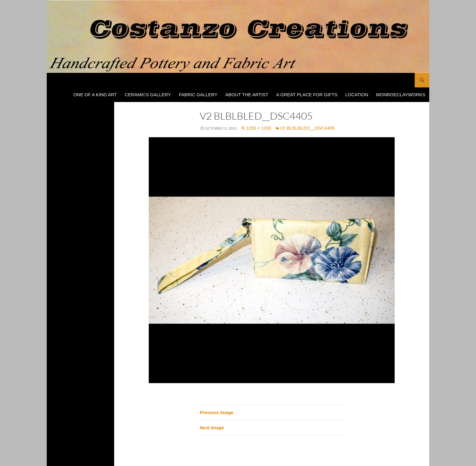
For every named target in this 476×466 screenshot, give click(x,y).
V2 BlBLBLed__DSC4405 (307, 128)
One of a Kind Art (95, 95)
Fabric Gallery (198, 95)
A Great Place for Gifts (307, 95)
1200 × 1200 (259, 128)
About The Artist (247, 95)
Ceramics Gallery (148, 95)
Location (357, 95)
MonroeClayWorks (401, 95)
